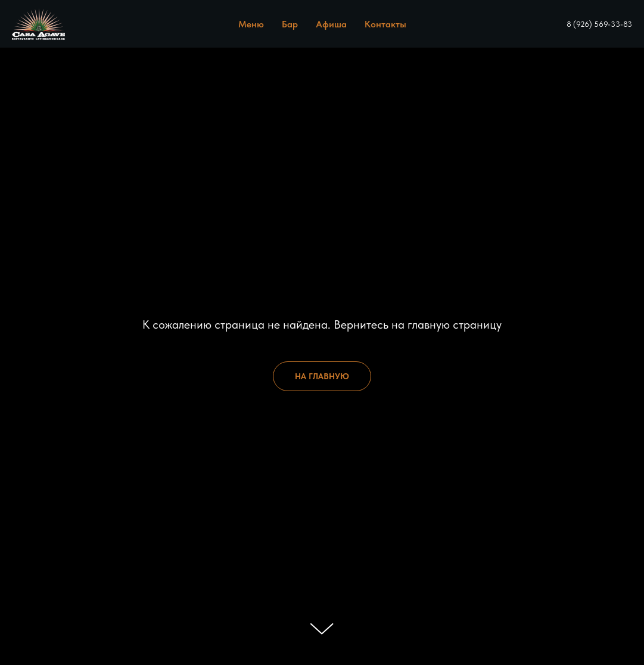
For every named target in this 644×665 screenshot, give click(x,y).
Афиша (331, 24)
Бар (290, 24)
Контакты (385, 24)
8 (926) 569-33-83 (599, 24)
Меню (251, 24)
